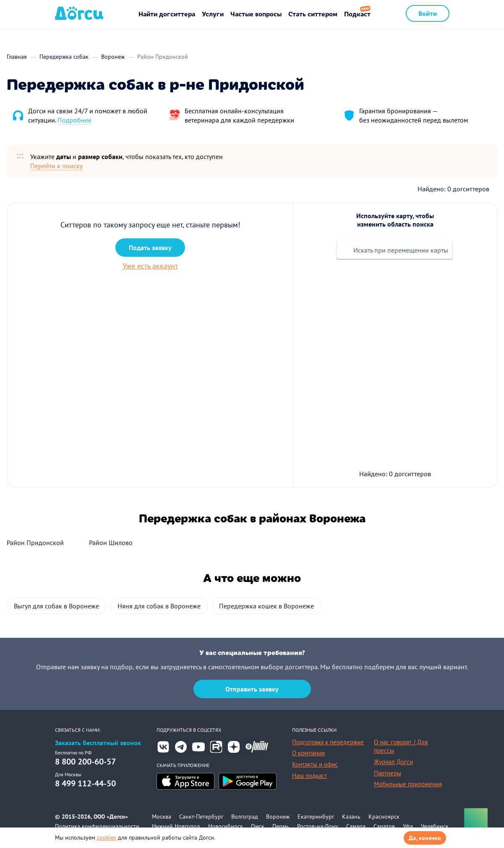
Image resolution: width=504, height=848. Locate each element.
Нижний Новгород (176, 826)
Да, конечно (425, 838)
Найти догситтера (167, 14)
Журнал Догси (393, 762)
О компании (308, 753)
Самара (356, 826)
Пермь (281, 826)
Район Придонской (35, 543)
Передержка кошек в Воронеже (266, 606)
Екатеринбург (316, 817)
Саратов (384, 826)
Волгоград (245, 817)
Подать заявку (150, 248)
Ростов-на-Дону (318, 826)
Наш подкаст (309, 776)
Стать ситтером (313, 14)
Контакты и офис (315, 764)
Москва (162, 817)
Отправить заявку (252, 689)
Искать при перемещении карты (401, 250)
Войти (428, 13)
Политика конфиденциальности (97, 826)
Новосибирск (226, 826)
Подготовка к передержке (328, 742)
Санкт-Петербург (201, 817)
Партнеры (388, 773)
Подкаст (357, 14)
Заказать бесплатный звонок (98, 743)
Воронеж (278, 817)
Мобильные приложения (408, 784)
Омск (258, 826)
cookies (107, 838)
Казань (351, 817)
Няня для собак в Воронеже (159, 606)
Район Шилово (111, 543)
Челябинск (435, 826)
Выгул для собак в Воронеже (56, 606)
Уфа (408, 826)
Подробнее (74, 120)
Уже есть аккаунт (150, 266)
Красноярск (384, 817)
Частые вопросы (256, 14)
